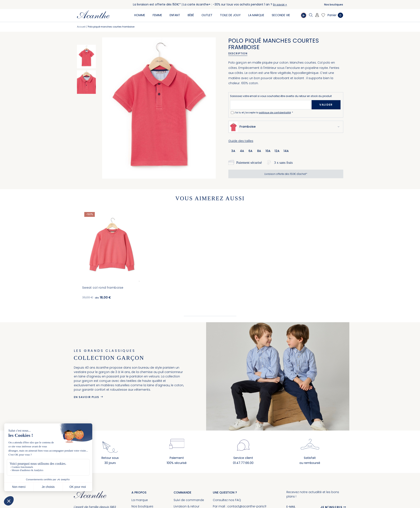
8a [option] (259, 151)
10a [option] (268, 151)
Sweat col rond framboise (103, 288)
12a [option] (277, 151)
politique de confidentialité (275, 113)
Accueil (81, 27)
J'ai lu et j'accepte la (263, 113)
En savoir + (280, 5)
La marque (140, 500)
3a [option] (233, 151)
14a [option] (286, 151)
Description (238, 53)
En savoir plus (86, 397)
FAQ (238, 500)
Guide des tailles (241, 141)
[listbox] (261, 151)
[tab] (239, 54)
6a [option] (250, 151)
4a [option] (242, 151)
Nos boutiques (334, 5)
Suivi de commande (189, 500)
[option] (86, 56)
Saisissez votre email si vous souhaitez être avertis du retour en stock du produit (281, 96)
